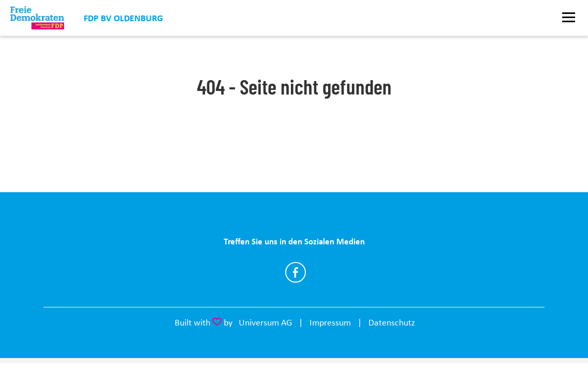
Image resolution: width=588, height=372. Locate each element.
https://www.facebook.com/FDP (296, 272)
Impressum (330, 322)
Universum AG (265, 322)
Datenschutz (392, 322)
